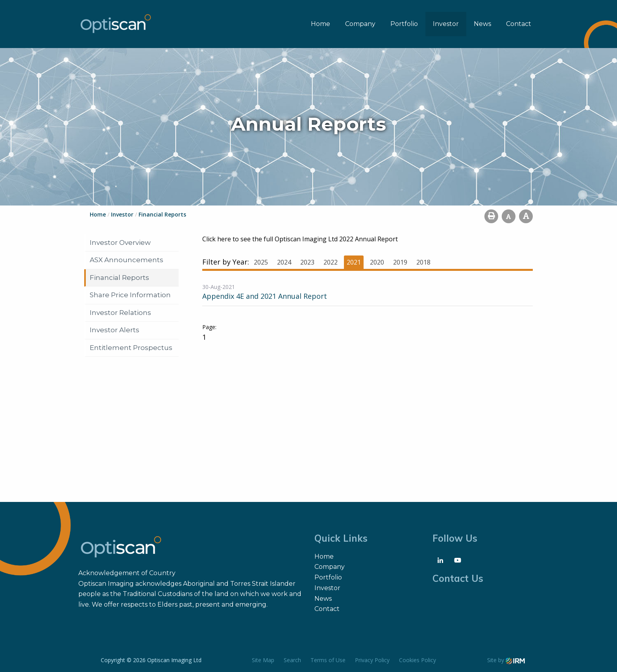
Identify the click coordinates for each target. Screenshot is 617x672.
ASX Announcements (127, 260)
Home (321, 24)
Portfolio (404, 24)
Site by (506, 660)
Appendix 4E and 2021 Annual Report (265, 296)
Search (292, 660)
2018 (423, 262)
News (482, 24)
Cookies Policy (417, 660)
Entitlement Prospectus (131, 348)
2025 (261, 262)
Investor (446, 24)
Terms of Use (328, 660)
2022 (331, 262)
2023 (307, 262)
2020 (377, 262)
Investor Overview (120, 243)
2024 (284, 262)
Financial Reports (119, 278)
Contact (519, 24)
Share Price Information (130, 295)
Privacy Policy (372, 660)
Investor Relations (120, 313)
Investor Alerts (115, 330)
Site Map (263, 660)
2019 (400, 262)
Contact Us (458, 578)
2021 (354, 262)
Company (360, 24)
